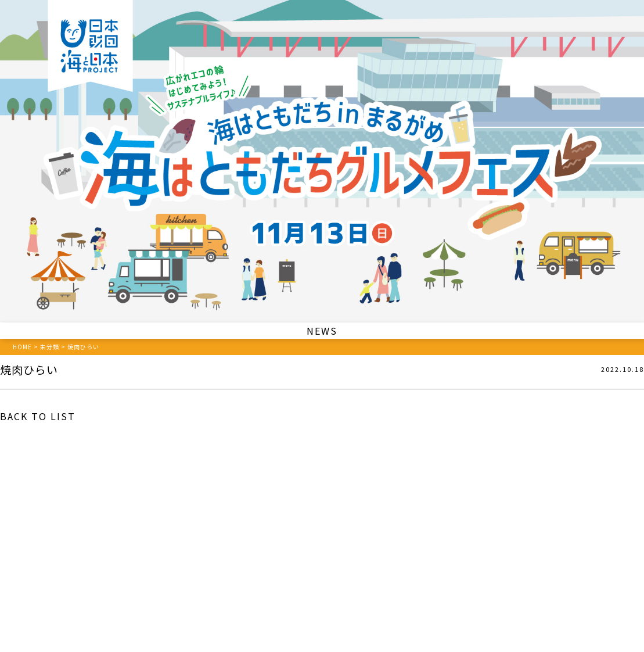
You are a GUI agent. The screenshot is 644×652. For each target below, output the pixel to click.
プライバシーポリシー (322, 598)
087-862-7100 (284, 568)
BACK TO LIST (38, 416)
